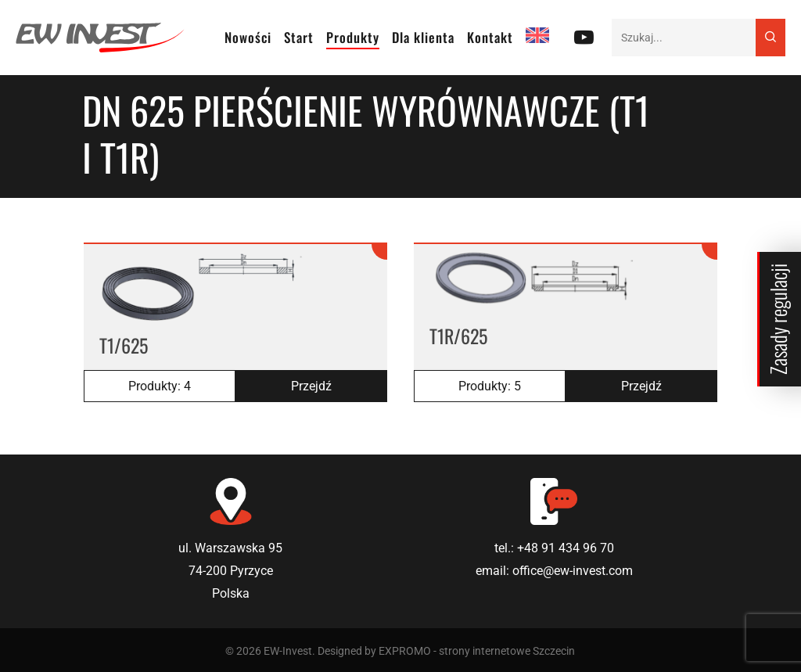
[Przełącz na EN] (537, 38)
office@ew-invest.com (573, 571)
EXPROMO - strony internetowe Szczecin (477, 651)
